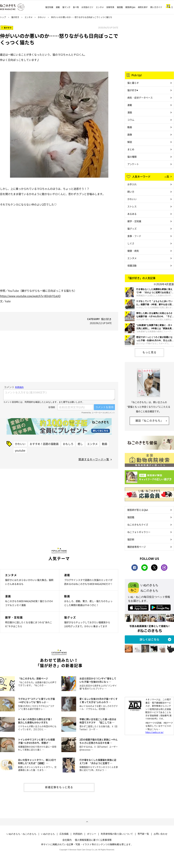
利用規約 (78, 834)
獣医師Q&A (130, 7)
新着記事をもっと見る (59, 787)
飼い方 (131, 192)
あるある (132, 214)
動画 (105, 444)
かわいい (42, 17)
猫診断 (131, 539)
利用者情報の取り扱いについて (117, 834)
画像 (130, 134)
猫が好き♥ (133, 90)
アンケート (133, 164)
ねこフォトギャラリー (139, 532)
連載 (58, 7)
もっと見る (149, 352)
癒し (80, 444)
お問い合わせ (161, 834)
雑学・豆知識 (134, 221)
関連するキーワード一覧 (94, 459)
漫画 (130, 112)
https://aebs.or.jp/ (154, 732)
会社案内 (67, 840)
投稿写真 (110, 7)
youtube (20, 450)
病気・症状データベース (140, 98)
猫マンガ (66, 7)
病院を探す (143, 7)
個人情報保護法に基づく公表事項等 (93, 840)
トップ (3, 17)
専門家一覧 (143, 834)
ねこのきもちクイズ (138, 525)
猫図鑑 (120, 7)
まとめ (131, 149)
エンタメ (100, 7)
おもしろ (68, 444)
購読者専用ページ (137, 547)
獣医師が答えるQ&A (138, 510)
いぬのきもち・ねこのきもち (22, 834)
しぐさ (131, 243)
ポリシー (92, 834)
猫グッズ (132, 229)
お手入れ (132, 184)
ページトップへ (87, 822)
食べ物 (76, 7)
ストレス (132, 206)
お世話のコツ (87, 7)
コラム (131, 120)
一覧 (167, 176)
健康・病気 (133, 251)
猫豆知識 (49, 7)
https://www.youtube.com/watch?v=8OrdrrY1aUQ (30, 296)
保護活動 (132, 265)
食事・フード (134, 236)
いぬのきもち (48, 834)
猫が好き (15, 17)
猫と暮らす (133, 83)
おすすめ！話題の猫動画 (44, 444)
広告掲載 (64, 834)
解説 (130, 142)
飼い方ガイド (156, 7)
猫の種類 (132, 157)
